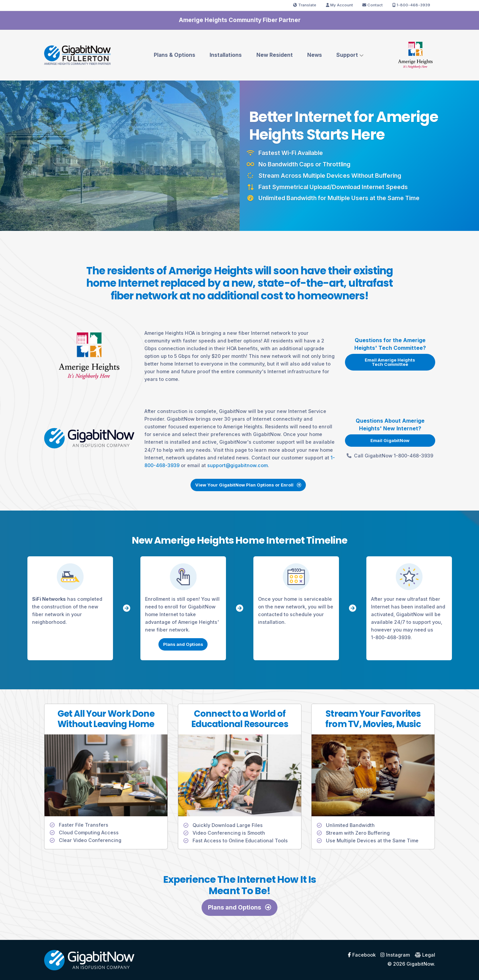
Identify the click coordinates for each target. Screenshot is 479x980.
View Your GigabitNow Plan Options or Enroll (248, 485)
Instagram (395, 955)
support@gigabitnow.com (237, 465)
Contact (373, 5)
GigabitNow (420, 964)
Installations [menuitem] (226, 55)
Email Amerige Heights (390, 362)
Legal (425, 955)
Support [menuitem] (347, 55)
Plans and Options (183, 644)
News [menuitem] (315, 55)
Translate (305, 5)
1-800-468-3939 (411, 5)
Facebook (362, 955)
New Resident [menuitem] (275, 55)
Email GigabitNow (390, 440)
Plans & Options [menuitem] (174, 55)
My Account (339, 5)
